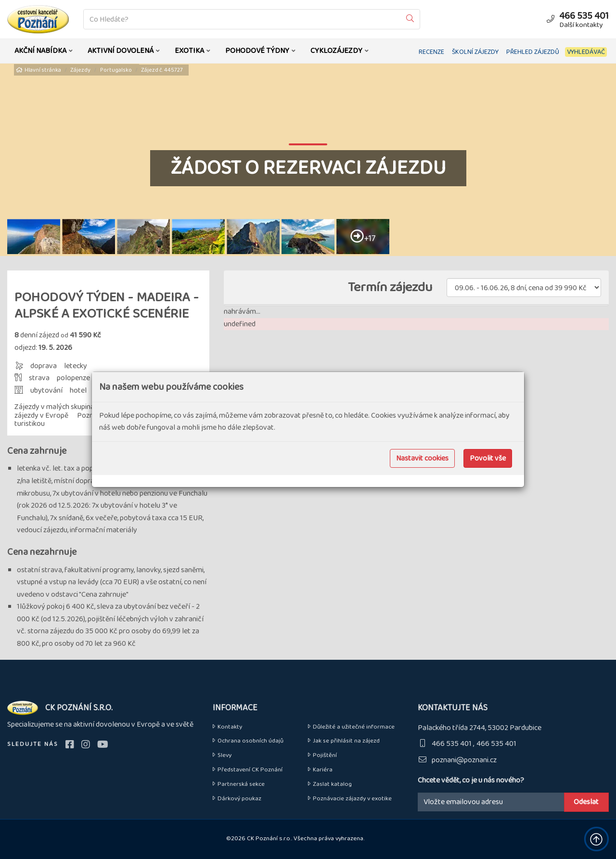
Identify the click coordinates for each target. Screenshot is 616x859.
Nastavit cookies (422, 458)
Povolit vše (488, 458)
